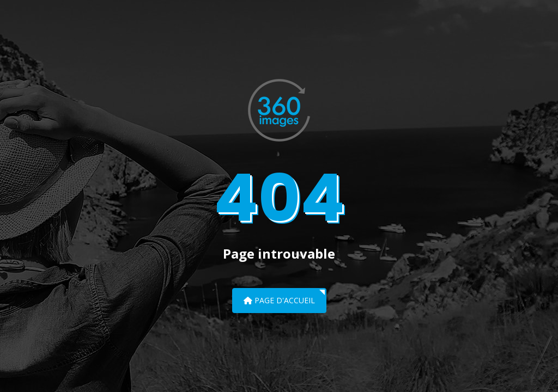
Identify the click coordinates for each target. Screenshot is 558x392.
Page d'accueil (279, 300)
